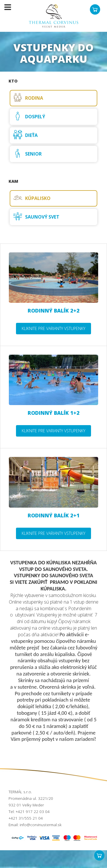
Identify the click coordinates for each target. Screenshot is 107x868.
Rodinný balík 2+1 (54, 515)
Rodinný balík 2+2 (54, 311)
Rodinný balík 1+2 (54, 413)
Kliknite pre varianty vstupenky (53, 328)
